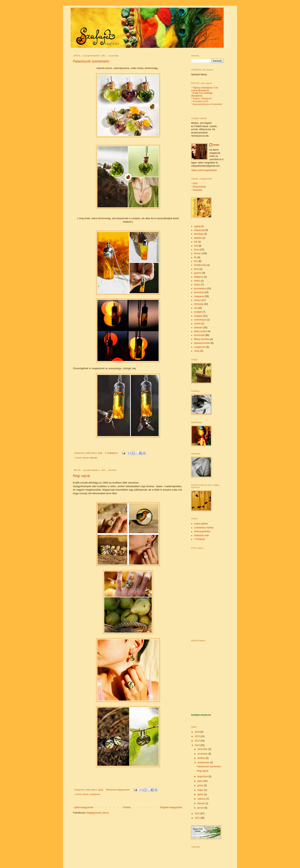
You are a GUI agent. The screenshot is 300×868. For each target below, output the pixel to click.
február (201, 803)
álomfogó (199, 234)
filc (195, 257)
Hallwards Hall (201, 535)
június (201, 785)
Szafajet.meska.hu (201, 715)
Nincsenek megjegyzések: (118, 790)
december (203, 749)
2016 (198, 732)
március (202, 799)
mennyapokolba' (202, 531)
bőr (196, 242)
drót (196, 246)
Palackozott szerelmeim (91, 61)
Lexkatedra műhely (204, 528)
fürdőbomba (200, 265)
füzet (196, 269)
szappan (198, 316)
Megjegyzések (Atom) (98, 813)
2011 (198, 818)
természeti (199, 335)
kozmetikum (200, 289)
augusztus (203, 776)
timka (216, 145)
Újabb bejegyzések (84, 807)
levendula (199, 292)
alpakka (198, 238)
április (201, 794)
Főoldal (127, 807)
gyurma (198, 273)
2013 (198, 745)
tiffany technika (202, 339)
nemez (197, 300)
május (201, 790)
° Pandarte (197, 190)
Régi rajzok (82, 476)
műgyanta (199, 296)
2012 (198, 814)
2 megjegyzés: (112, 453)
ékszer (86, 458)
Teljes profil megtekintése (204, 170)
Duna (197, 250)
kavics (197, 285)
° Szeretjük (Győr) (200, 101)
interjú (197, 281)
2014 (198, 741)
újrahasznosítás (202, 343)
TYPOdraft (199, 539)
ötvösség (199, 304)
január (201, 808)
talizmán (94, 458)
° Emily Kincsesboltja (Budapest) (202, 94)
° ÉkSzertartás (199, 187)
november (203, 754)
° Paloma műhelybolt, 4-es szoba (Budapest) (205, 89)
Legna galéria (201, 524)
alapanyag (199, 230)
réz (196, 308)
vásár (197, 351)
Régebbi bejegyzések (171, 807)
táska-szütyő (200, 331)
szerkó (197, 324)
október (202, 758)
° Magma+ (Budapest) (201, 98)
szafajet (198, 312)
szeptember (204, 763)
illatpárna (199, 277)
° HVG (194, 183)
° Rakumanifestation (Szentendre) (207, 104)
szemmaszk (200, 320)
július (200, 781)
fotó (196, 261)
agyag (197, 226)
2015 (198, 736)
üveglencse (95, 794)
